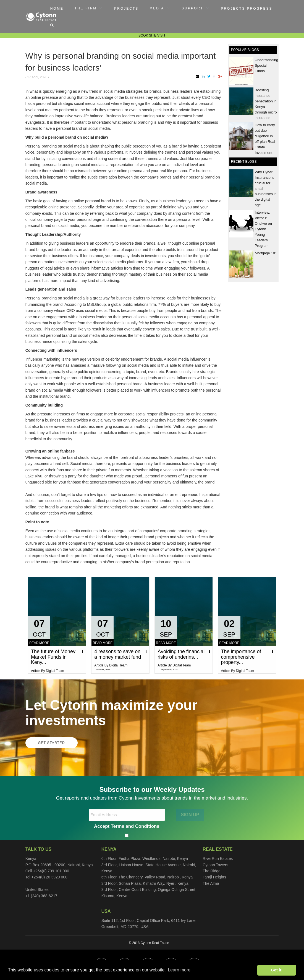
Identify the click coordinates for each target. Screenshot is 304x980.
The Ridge (212, 871)
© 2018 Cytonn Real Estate (149, 943)
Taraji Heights (214, 877)
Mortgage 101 (266, 253)
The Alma (211, 883)
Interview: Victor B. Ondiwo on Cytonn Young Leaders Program (263, 229)
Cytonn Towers (215, 865)
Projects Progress (247, 9)
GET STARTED (52, 743)
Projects (126, 9)
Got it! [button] (277, 970)
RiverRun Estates (218, 859)
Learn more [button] (179, 970)
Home (57, 9)
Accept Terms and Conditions (127, 826)
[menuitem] (57, 8)
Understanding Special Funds (267, 65)
